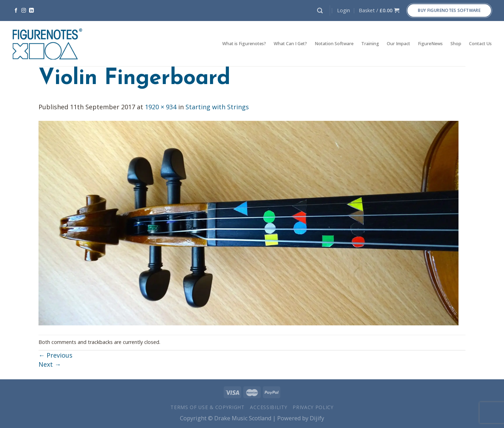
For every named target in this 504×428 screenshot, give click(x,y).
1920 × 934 (161, 107)
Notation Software (334, 44)
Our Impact (398, 44)
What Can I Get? (290, 44)
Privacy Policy (313, 407)
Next (50, 364)
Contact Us (480, 44)
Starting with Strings (217, 107)
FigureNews (430, 44)
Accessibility (268, 407)
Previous (55, 355)
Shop (456, 44)
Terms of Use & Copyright (208, 407)
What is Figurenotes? (244, 44)
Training (370, 44)
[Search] (320, 11)
